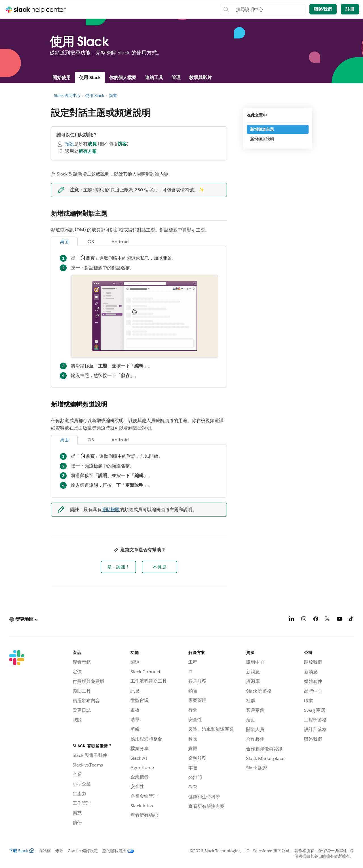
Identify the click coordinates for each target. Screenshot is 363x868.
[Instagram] (304, 620)
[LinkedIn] (292, 620)
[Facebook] (316, 620)
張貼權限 (111, 510)
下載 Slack (22, 851)
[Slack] (17, 739)
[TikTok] (351, 620)
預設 (69, 144)
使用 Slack (90, 78)
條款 (59, 851)
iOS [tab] (90, 242)
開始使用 (62, 78)
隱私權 (45, 851)
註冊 (350, 9)
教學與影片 (201, 78)
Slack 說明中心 (67, 96)
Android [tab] (120, 242)
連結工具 (154, 78)
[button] (118, 567)
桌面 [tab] (64, 242)
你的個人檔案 (123, 78)
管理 (176, 78)
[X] (328, 620)
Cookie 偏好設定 (83, 851)
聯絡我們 (323, 9)
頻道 (113, 96)
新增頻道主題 (262, 129)
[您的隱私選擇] (116, 851)
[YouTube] (339, 620)
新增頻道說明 (262, 139)
